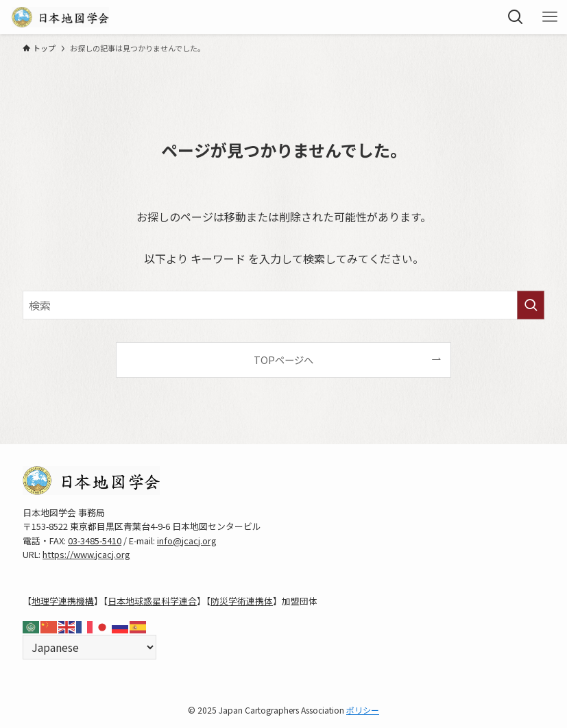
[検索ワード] (283, 305)
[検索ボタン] (516, 17)
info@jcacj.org (187, 541)
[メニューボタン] (550, 17)
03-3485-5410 (95, 541)
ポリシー (363, 710)
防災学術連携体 (242, 601)
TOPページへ (283, 360)
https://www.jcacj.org (86, 554)
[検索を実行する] (531, 305)
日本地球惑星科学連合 (152, 601)
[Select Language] (89, 647)
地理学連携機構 (63, 601)
